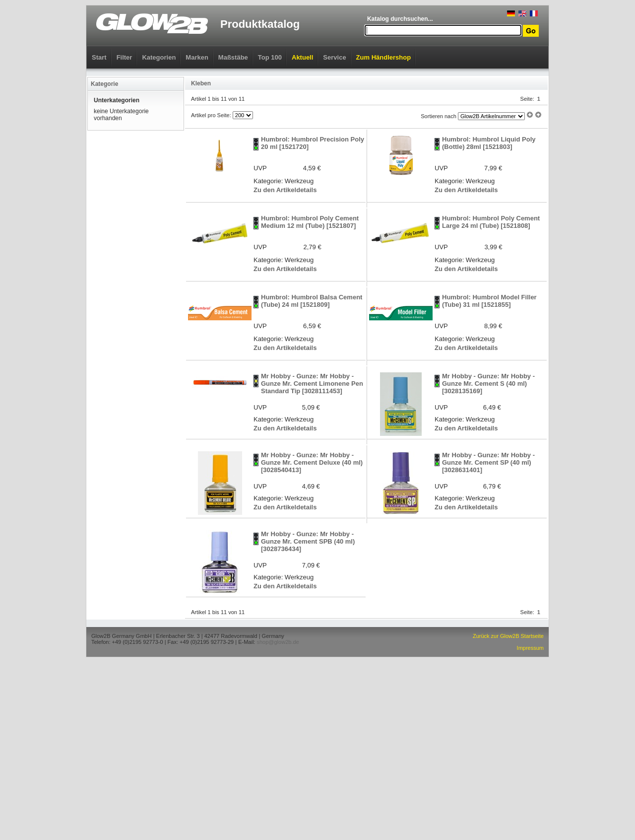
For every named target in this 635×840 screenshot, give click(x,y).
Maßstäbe (233, 57)
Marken (197, 57)
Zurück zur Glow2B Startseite (508, 636)
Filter (125, 57)
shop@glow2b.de (278, 642)
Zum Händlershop (384, 57)
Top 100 (270, 57)
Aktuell (302, 57)
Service (334, 57)
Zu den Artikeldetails (285, 190)
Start (99, 57)
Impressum (530, 648)
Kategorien (159, 57)
